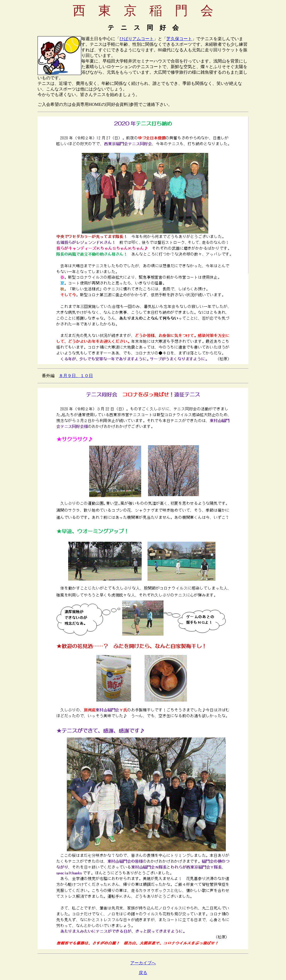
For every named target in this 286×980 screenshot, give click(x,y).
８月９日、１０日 (76, 376)
